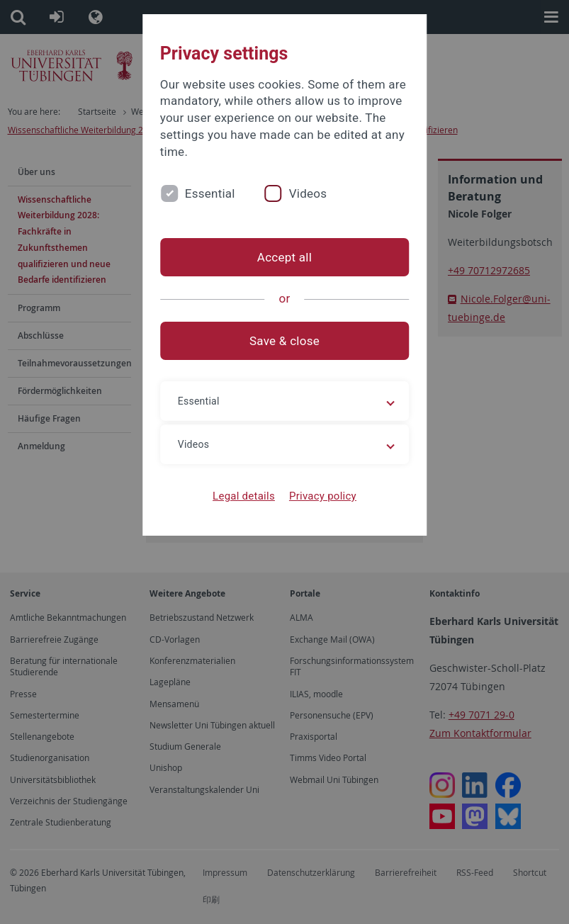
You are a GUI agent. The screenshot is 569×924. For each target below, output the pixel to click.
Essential (210, 193)
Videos (308, 193)
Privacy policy (323, 496)
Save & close (284, 341)
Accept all (284, 257)
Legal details (244, 496)
